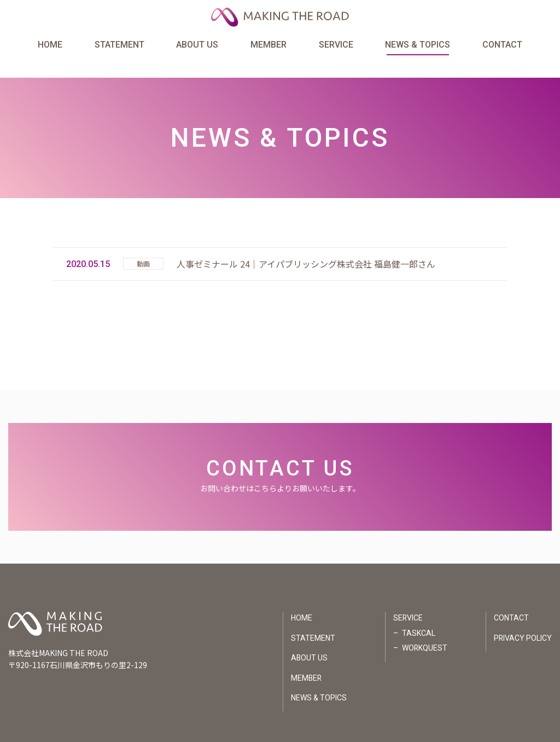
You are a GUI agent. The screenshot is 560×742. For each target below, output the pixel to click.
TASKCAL (418, 615)
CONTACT (502, 46)
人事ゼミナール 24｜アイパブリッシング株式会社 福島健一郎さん (306, 246)
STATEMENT (119, 46)
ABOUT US (197, 46)
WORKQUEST (424, 630)
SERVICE (336, 46)
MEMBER (269, 46)
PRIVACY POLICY (523, 620)
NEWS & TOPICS (418, 46)
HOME (50, 46)
